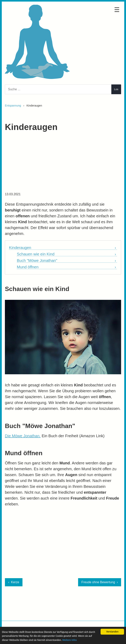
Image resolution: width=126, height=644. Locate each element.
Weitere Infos (69, 640)
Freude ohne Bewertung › (100, 582)
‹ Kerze (14, 582)
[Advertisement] (63, 164)
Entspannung (13, 106)
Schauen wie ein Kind (36, 254)
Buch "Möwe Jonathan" (37, 261)
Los (116, 89)
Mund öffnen (28, 267)
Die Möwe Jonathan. (23, 436)
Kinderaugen (20, 248)
